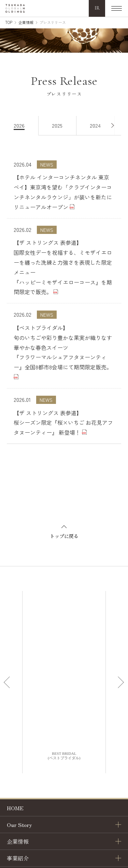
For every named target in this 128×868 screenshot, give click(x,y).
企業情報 (26, 22)
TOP (9, 22)
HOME (15, 808)
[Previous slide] (8, 682)
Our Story (19, 825)
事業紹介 (18, 858)
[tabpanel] (64, 290)
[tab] (23, 126)
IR (97, 8)
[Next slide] (120, 682)
